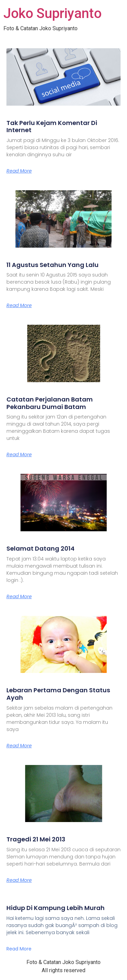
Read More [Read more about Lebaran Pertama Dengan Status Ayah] (19, 746)
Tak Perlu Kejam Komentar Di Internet (52, 127)
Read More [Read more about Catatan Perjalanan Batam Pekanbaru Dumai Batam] (19, 455)
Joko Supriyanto (52, 13)
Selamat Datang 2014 (40, 548)
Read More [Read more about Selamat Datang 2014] (19, 596)
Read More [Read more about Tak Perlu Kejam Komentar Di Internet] (19, 171)
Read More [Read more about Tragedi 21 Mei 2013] (19, 880)
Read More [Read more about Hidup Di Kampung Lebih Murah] (19, 949)
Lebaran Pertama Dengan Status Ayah (58, 694)
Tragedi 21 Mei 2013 (36, 839)
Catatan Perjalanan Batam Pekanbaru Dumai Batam (50, 403)
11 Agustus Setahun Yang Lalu (52, 265)
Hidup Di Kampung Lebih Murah (56, 908)
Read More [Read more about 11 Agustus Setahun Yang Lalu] (19, 305)
